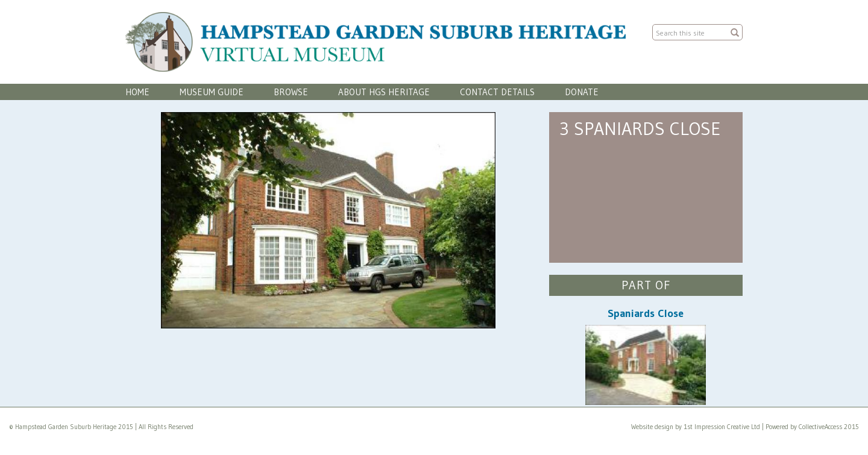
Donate (582, 92)
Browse (291, 92)
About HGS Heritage (384, 92)
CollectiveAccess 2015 (829, 427)
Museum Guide (212, 92)
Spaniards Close (646, 313)
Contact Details (497, 92)
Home (137, 92)
